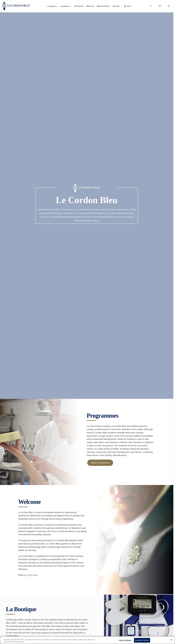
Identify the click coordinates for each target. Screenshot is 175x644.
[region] (87, 640)
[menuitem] (151, 6)
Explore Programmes (100, 463)
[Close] (171, 640)
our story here (31, 575)
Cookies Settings (125, 640)
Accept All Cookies (142, 640)
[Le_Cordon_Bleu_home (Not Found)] (16, 6)
